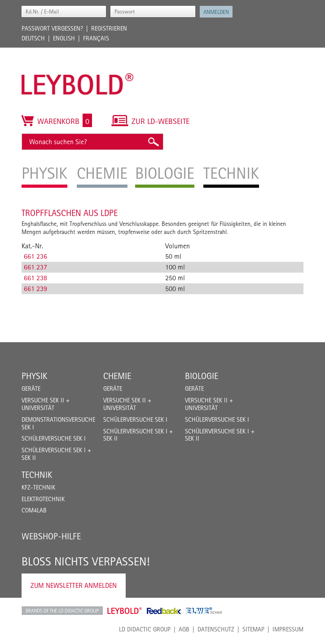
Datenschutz (216, 629)
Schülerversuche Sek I (54, 438)
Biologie (202, 376)
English (64, 38)
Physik (34, 376)
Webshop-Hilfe (51, 536)
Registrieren (109, 28)
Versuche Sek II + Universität (46, 404)
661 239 (35, 289)
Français (96, 38)
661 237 (35, 267)
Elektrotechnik (43, 499)
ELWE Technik (204, 611)
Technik (37, 475)
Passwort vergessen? (52, 28)
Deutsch (33, 38)
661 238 (35, 278)
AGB (184, 629)
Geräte (31, 388)
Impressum (288, 629)
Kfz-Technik (38, 487)
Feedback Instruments (164, 611)
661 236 (35, 256)
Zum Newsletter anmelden (74, 585)
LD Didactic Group (145, 629)
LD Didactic (62, 611)
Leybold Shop (125, 611)
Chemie (117, 376)
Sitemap (253, 629)
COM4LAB (34, 510)
